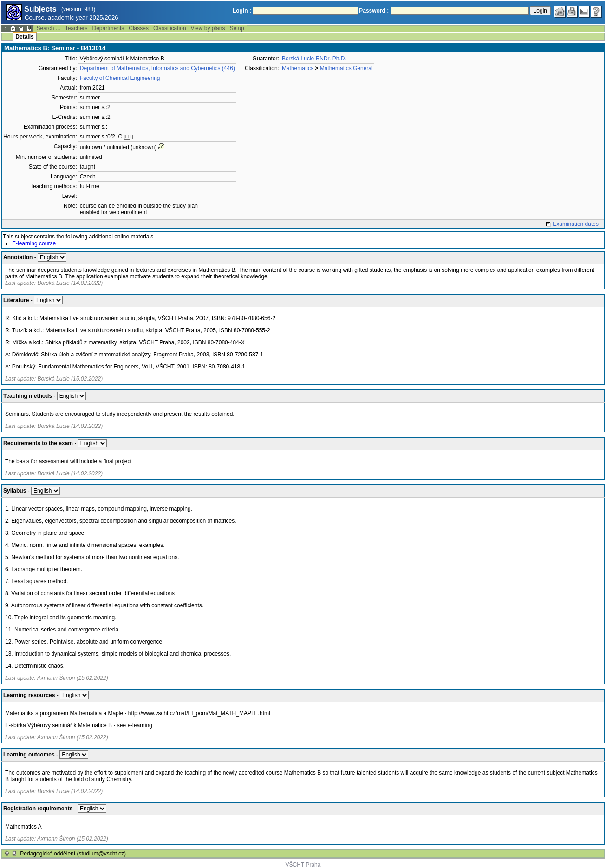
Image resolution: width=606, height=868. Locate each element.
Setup (237, 28)
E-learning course (34, 243)
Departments (108, 28)
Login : (242, 11)
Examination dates (576, 224)
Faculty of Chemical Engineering (120, 78)
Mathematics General (346, 68)
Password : (374, 11)
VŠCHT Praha (303, 865)
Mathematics (298, 68)
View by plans (208, 28)
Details (24, 37)
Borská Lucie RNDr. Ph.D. (314, 59)
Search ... (48, 28)
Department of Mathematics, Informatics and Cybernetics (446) (157, 68)
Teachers (76, 28)
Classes (139, 28)
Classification (170, 28)
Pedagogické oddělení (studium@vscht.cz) (73, 854)
